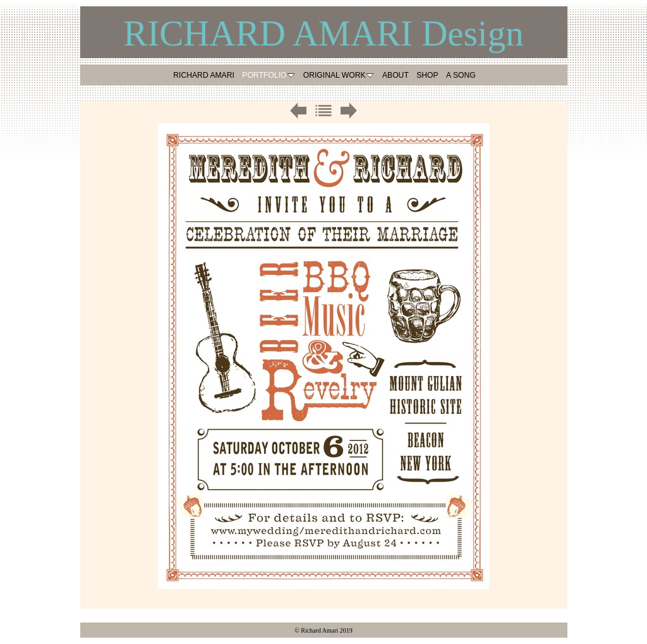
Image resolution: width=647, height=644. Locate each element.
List (323, 111)
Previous (298, 111)
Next (349, 111)
